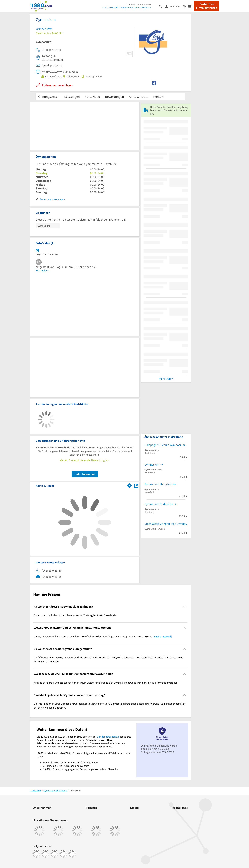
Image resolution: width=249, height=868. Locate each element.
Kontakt (159, 97)
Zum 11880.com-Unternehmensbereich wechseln (127, 7)
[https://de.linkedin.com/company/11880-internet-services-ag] (63, 854)
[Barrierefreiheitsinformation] (185, 6)
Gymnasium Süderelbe (159, 504)
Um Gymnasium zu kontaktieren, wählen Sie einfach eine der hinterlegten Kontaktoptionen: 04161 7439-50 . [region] (103, 636)
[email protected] (162, 636)
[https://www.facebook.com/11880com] (36, 854)
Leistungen (72, 97)
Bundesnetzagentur (108, 737)
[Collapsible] (184, 607)
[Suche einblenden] (162, 6)
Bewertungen (114, 97)
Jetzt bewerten (85, 474)
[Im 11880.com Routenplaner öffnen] (129, 485)
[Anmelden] (174, 6)
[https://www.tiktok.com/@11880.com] (54, 854)
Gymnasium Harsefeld (158, 484)
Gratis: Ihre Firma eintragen (207, 6)
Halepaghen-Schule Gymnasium (165, 445)
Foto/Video (92, 97)
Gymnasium (152, 465)
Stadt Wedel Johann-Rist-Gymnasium (166, 524)
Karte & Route (139, 97)
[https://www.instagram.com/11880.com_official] (45, 854)
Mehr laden (166, 379)
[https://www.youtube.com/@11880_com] (72, 854)
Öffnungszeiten (49, 97)
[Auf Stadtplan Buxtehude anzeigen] (136, 486)
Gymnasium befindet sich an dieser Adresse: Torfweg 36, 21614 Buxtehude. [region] (75, 615)
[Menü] (191, 6)
